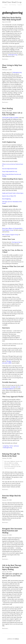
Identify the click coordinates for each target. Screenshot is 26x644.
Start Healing (13, 5)
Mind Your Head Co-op (12, 2)
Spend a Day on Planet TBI (9, 196)
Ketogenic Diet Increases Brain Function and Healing (12, 531)
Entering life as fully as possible (10, 118)
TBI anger (9, 361)
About (6, 5)
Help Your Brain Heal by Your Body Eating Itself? (12, 19)
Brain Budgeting (6, 199)
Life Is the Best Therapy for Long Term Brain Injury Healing (12, 567)
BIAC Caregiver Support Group (10, 235)
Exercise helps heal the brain (10, 169)
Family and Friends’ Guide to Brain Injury (13, 193)
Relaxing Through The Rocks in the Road (11, 455)
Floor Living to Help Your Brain (12, 66)
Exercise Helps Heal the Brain (12, 497)
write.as (17, 639)
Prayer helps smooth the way (10, 171)
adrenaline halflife (7, 363)
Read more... (5, 59)
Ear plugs (13, 387)
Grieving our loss (16, 242)
